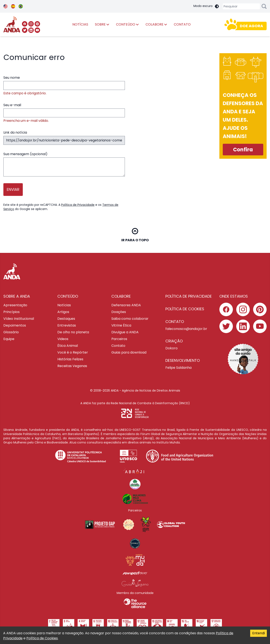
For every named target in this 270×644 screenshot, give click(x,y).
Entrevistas (67, 325)
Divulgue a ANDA (125, 332)
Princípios (11, 312)
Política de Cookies (42, 638)
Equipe (9, 339)
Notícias (64, 305)
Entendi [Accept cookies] (259, 633)
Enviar (13, 189)
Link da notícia (64, 137)
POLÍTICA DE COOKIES (185, 309)
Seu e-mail (64, 113)
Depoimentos (15, 325)
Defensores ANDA (126, 305)
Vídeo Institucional (19, 319)
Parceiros (119, 339)
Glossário (11, 332)
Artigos (63, 312)
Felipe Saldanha (178, 368)
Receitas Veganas (72, 366)
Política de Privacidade (78, 205)
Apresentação (15, 305)
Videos (63, 339)
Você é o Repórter (73, 352)
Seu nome (64, 85)
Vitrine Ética (121, 325)
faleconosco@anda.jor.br (186, 329)
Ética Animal (68, 346)
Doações (119, 312)
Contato (118, 346)
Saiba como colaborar (130, 319)
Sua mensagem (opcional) (64, 164)
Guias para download (129, 352)
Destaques (66, 319)
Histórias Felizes (70, 359)
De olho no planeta (73, 332)
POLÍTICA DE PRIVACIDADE (189, 296)
